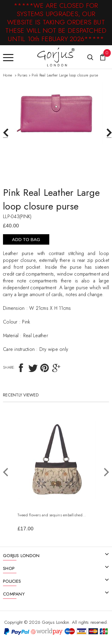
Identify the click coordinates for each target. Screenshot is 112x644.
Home (7, 75)
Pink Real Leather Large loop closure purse (65, 75)
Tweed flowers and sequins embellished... (52, 515)
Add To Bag (26, 239)
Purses (23, 75)
